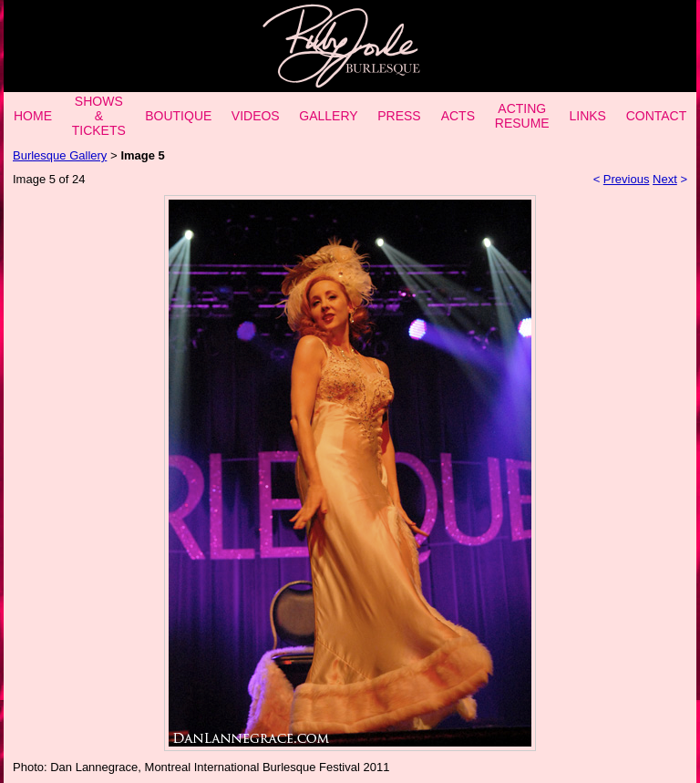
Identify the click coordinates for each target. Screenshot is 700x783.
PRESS (399, 116)
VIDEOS (256, 116)
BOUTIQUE (178, 116)
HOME (33, 116)
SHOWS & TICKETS (99, 116)
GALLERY (328, 116)
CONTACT (657, 116)
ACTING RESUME (522, 116)
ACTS (458, 116)
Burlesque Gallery (60, 155)
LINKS (587, 116)
